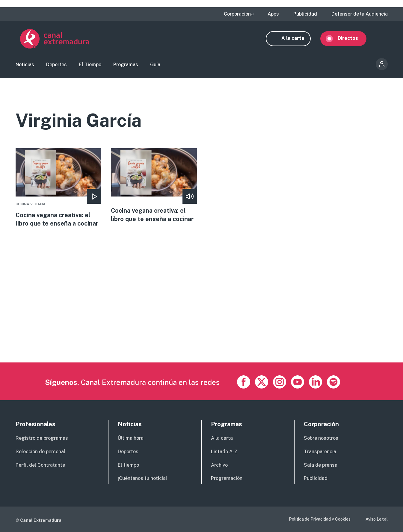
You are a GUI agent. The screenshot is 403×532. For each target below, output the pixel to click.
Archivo (219, 465)
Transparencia (320, 452)
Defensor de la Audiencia (360, 14)
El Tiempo (90, 65)
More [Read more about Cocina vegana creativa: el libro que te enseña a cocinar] (59, 188)
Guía (155, 65)
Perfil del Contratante (40, 465)
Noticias (25, 65)
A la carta (297, 38)
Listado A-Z (224, 452)
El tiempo (128, 465)
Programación (227, 479)
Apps (273, 14)
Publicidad (305, 14)
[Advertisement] (195, 321)
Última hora (131, 438)
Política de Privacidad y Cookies (320, 519)
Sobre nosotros (321, 438)
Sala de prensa (321, 465)
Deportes (56, 65)
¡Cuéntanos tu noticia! (142, 479)
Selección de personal (40, 452)
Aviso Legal (377, 519)
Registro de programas (42, 438)
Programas (126, 65)
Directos (352, 38)
